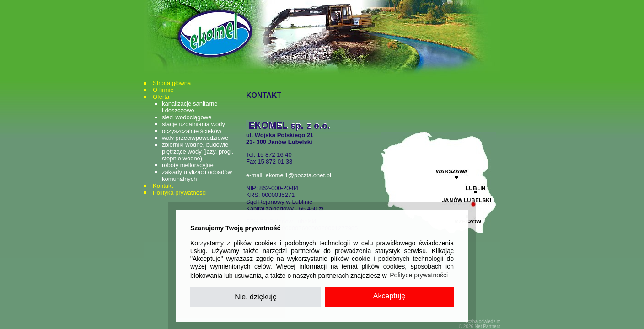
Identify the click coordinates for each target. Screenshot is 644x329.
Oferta (161, 97)
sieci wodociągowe (187, 117)
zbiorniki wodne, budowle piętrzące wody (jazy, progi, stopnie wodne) (198, 151)
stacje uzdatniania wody (193, 124)
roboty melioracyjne (188, 165)
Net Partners (488, 326)
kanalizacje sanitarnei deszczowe (190, 107)
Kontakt (163, 186)
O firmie (163, 90)
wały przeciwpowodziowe (195, 138)
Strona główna (172, 83)
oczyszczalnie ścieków (192, 131)
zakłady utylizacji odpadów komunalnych (197, 175)
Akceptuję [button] (389, 296)
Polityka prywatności (180, 193)
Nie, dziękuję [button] (256, 297)
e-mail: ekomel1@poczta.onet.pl (289, 175)
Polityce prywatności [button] (419, 275)
